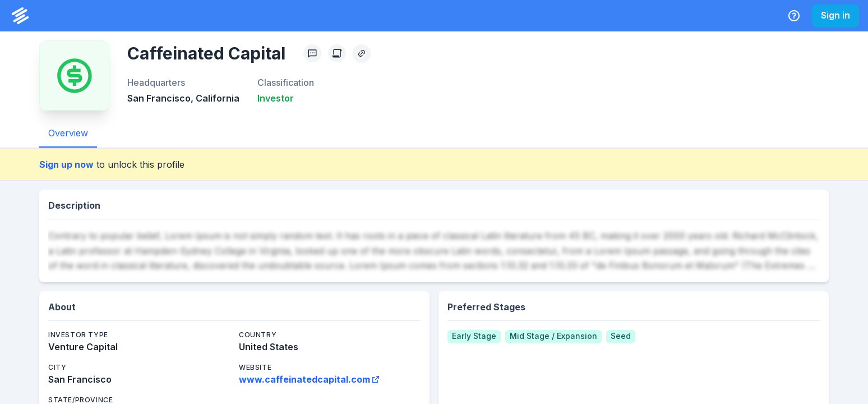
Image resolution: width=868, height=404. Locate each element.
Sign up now (66, 164)
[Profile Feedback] (312, 53)
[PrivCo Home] (20, 16)
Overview (68, 133)
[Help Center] (794, 16)
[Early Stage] (474, 337)
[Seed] (621, 337)
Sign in (835, 15)
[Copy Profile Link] (362, 53)
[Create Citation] (337, 53)
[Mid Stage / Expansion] (553, 337)
